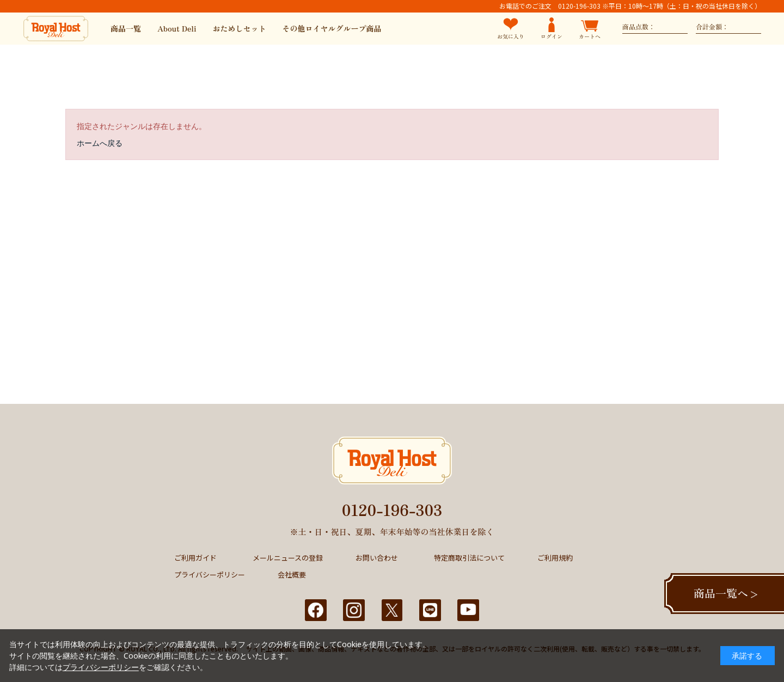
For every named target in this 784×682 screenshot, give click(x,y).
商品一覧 (126, 28)
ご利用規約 (555, 558)
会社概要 (292, 575)
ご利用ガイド (195, 558)
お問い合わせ (377, 558)
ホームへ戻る (100, 143)
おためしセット (240, 28)
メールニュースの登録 (288, 558)
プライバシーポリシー (210, 575)
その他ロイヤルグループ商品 (332, 28)
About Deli (177, 28)
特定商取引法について (469, 558)
